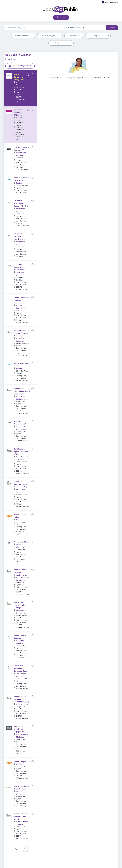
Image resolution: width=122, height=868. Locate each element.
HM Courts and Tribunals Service (22, 824)
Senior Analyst (20, 761)
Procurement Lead (21, 542)
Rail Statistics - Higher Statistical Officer (21, 452)
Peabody (20, 183)
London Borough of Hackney (21, 308)
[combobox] (34, 28)
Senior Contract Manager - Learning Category (21, 699)
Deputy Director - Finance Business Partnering (21, 333)
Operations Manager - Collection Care (20, 668)
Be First (19, 118)
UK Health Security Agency (20, 341)
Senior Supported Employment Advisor (21, 300)
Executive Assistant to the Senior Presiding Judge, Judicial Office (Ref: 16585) (21, 487)
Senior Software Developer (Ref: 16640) (20, 816)
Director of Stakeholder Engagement (19, 729)
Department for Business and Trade (22, 399)
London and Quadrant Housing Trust (22, 155)
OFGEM (19, 520)
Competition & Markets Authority (22, 737)
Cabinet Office (22, 704)
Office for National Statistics (20, 794)
